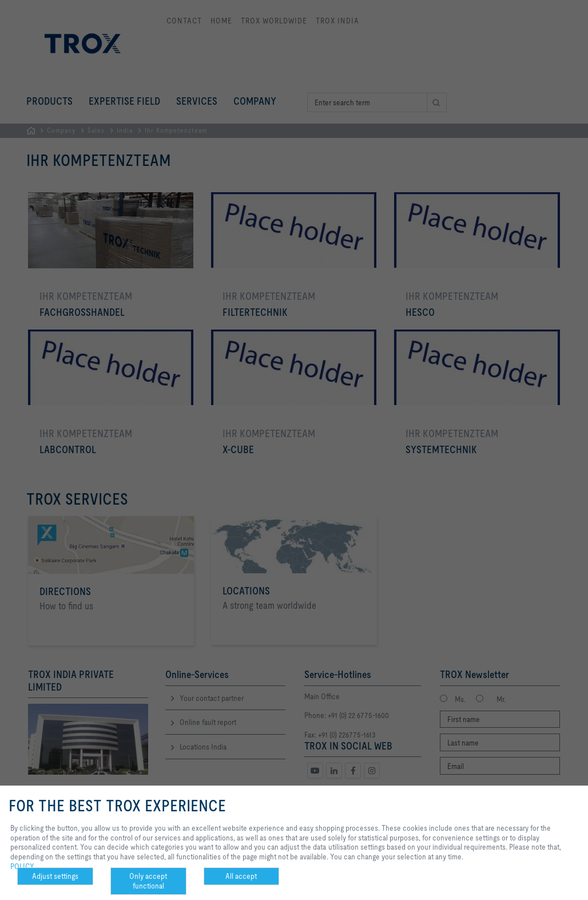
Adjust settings (55, 876)
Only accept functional (148, 881)
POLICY (22, 866)
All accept (241, 876)
